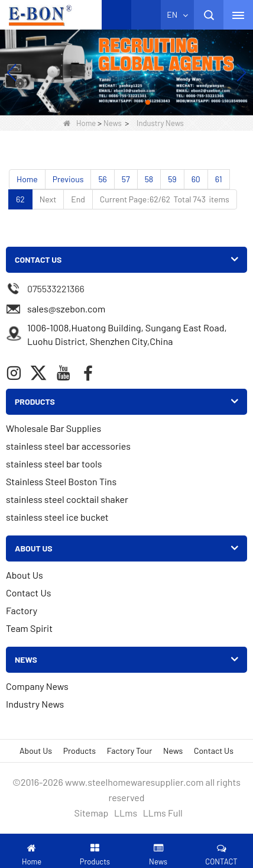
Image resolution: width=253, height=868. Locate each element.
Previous (68, 179)
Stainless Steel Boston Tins (61, 481)
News (113, 123)
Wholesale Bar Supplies (53, 428)
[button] (105, 102)
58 (149, 179)
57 (126, 179)
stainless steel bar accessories (68, 446)
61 (219, 179)
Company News (37, 686)
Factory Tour (129, 751)
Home (80, 123)
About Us (25, 575)
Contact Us (28, 593)
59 (172, 179)
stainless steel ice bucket (57, 517)
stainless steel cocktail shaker (67, 499)
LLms (126, 813)
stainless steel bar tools (54, 464)
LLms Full (163, 813)
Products (80, 751)
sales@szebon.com (66, 309)
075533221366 (56, 288)
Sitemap (92, 813)
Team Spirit (29, 628)
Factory (22, 610)
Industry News (35, 704)
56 (102, 179)
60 (196, 179)
